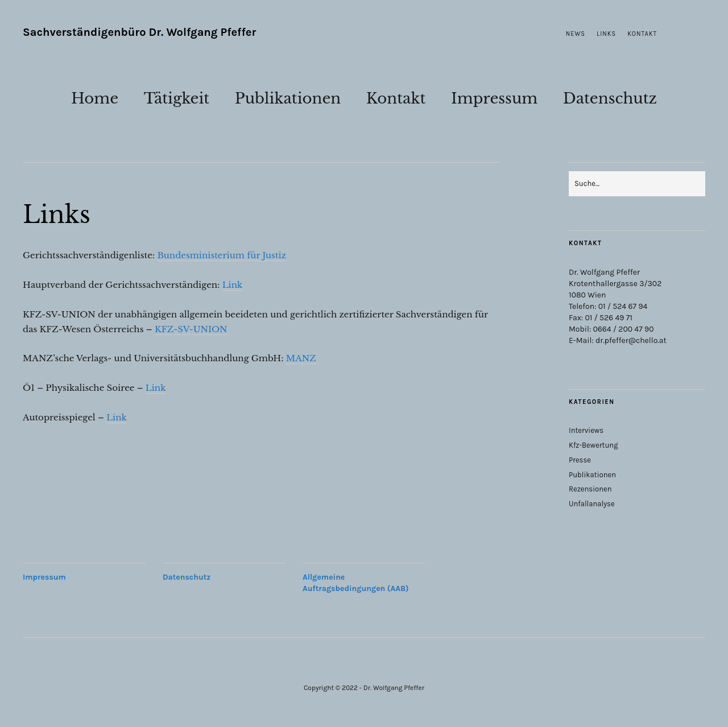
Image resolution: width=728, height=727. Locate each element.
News (576, 34)
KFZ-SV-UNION (191, 329)
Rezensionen (590, 489)
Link (233, 285)
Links (606, 34)
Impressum (494, 98)
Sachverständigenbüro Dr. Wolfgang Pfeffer (139, 32)
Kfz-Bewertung (593, 445)
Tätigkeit (177, 98)
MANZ (301, 358)
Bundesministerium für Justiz (222, 255)
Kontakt (642, 34)
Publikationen (288, 98)
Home (95, 98)
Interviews (586, 430)
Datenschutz (610, 98)
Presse (580, 460)
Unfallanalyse (592, 504)
